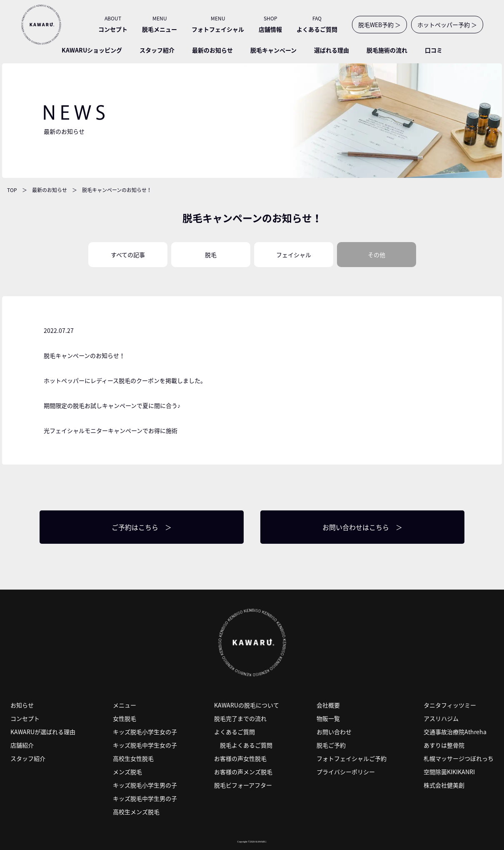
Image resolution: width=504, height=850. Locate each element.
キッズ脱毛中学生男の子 (145, 798)
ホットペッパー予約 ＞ (447, 25)
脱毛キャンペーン (273, 50)
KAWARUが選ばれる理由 (43, 732)
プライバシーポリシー (346, 772)
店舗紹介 (22, 745)
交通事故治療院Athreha (455, 732)
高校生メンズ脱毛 (136, 812)
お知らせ (22, 705)
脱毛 (211, 255)
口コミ (434, 50)
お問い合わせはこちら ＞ (362, 527)
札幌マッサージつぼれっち (459, 758)
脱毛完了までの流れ (240, 718)
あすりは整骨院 (444, 745)
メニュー (125, 705)
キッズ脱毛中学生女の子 (145, 745)
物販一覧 (328, 718)
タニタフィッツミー (450, 705)
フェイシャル (294, 255)
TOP (12, 190)
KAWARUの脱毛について (247, 705)
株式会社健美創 (444, 785)
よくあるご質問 (235, 732)
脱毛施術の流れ (387, 50)
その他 (377, 255)
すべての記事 (128, 255)
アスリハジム (441, 718)
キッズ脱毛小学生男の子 (145, 785)
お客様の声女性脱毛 (240, 758)
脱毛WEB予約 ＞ (379, 25)
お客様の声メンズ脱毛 (243, 772)
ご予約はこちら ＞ (142, 527)
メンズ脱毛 (127, 772)
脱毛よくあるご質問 (246, 745)
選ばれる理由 (332, 50)
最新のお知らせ (212, 50)
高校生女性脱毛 (133, 758)
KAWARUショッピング (92, 50)
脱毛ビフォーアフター (243, 785)
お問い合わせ (334, 732)
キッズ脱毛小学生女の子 (145, 732)
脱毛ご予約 (331, 745)
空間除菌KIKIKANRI (449, 772)
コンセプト (25, 718)
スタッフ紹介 (157, 50)
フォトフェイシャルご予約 (352, 758)
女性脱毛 (125, 718)
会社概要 (328, 705)
